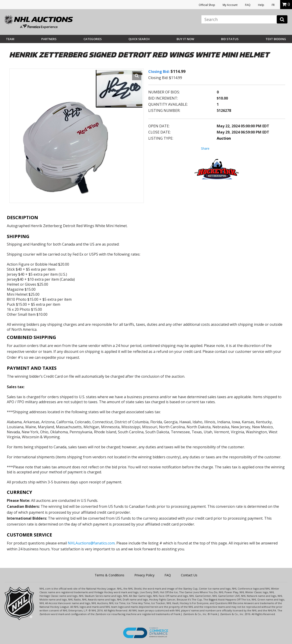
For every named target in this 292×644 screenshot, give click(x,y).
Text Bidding (276, 39)
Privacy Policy (144, 575)
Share (205, 148)
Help (261, 5)
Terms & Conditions (109, 575)
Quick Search (139, 39)
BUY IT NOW (185, 39)
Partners (49, 39)
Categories (93, 39)
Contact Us (189, 575)
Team (10, 39)
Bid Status (230, 39)
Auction (224, 138)
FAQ (248, 5)
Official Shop (207, 5)
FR (273, 5)
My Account (230, 5)
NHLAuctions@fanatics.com (91, 543)
